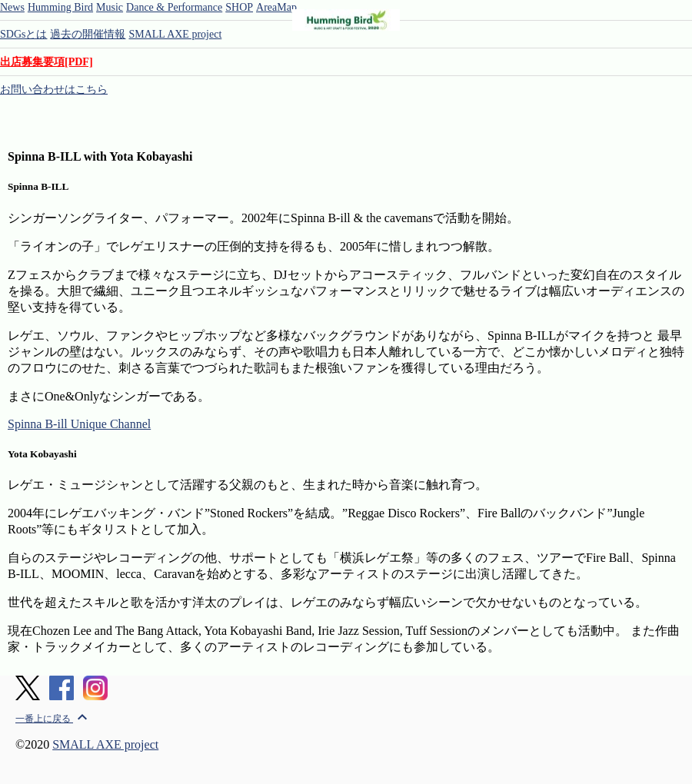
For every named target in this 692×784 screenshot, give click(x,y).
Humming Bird (60, 7)
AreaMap (276, 7)
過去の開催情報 (88, 34)
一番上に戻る (53, 719)
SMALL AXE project (175, 34)
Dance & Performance (174, 7)
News (12, 7)
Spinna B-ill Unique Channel (79, 424)
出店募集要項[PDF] (47, 62)
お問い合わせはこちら (54, 90)
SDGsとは (23, 34)
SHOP (239, 7)
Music (110, 7)
